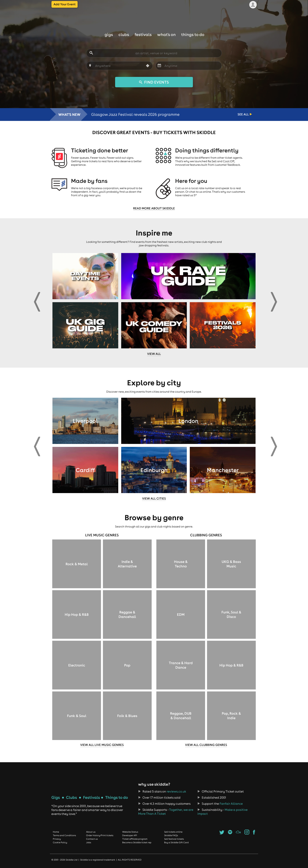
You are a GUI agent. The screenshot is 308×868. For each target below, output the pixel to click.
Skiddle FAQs (171, 835)
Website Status (130, 832)
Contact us (92, 839)
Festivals (143, 35)
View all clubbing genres (206, 745)
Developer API (130, 835)
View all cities (154, 499)
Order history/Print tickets (100, 835)
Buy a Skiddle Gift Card (176, 842)
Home (56, 832)
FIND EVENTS (154, 82)
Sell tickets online (173, 832)
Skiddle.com (154, 16)
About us (91, 832)
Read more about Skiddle (154, 208)
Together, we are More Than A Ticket (166, 812)
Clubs (124, 35)
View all (154, 354)
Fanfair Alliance (231, 804)
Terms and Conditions (64, 835)
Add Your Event (65, 4)
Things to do (193, 35)
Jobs (89, 842)
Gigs (109, 35)
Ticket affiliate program (135, 839)
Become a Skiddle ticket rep (137, 842)
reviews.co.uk (176, 792)
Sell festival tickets (174, 839)
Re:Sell (212, 161)
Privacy (57, 839)
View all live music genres (102, 745)
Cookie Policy (60, 842)
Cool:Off (229, 161)
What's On (166, 35)
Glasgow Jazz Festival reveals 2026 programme (135, 115)
